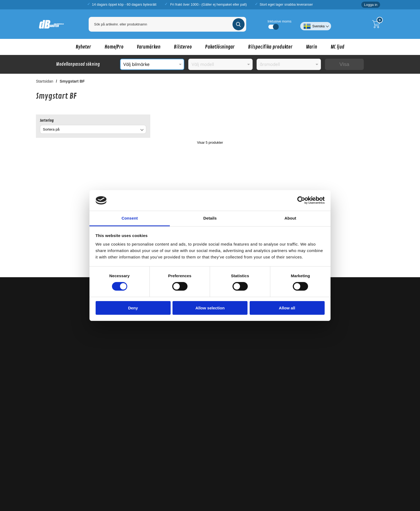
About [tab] (290, 218)
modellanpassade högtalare (225, 481)
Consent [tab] (130, 218)
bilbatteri (370, 481)
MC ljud (337, 47)
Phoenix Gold (283, 470)
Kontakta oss (137, 371)
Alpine (219, 470)
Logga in (371, 5)
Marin (312, 47)
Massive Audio (166, 459)
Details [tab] (210, 218)
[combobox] (93, 129)
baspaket (133, 481)
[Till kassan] (377, 24)
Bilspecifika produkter (270, 47)
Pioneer (248, 470)
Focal (309, 470)
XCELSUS (187, 459)
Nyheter (83, 47)
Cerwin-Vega (346, 453)
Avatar (130, 459)
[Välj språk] (316, 24)
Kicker (161, 470)
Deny (133, 308)
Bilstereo (183, 47)
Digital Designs (201, 470)
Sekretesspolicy (139, 361)
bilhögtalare (173, 481)
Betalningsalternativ (143, 399)
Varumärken (149, 47)
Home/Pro (114, 47)
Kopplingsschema (51, 410)
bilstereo (104, 481)
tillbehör (283, 481)
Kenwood (233, 470)
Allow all (287, 308)
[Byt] (141, 130)
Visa (344, 64)
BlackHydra (206, 459)
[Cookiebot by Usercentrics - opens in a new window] (301, 200)
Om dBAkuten (138, 389)
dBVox (228, 459)
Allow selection (210, 308)
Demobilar (45, 400)
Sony (299, 470)
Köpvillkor (134, 352)
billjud (91, 481)
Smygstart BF (72, 81)
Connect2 (263, 470)
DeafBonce (366, 453)
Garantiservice (138, 408)
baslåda (118, 481)
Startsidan (45, 81)
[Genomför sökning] (239, 24)
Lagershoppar (138, 380)
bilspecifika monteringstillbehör (321, 481)
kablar (351, 481)
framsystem (193, 481)
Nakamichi (145, 459)
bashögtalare (152, 481)
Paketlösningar (220, 47)
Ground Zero (177, 470)
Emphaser (323, 470)
